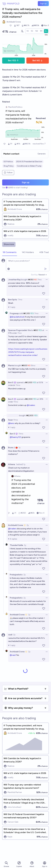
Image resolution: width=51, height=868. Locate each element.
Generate (41, 154)
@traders (31, 405)
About (32, 864)
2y (28, 525)
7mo (40, 280)
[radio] (28, 31)
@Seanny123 (15, 437)
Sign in (45, 864)
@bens (11, 423)
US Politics (8, 162)
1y (20, 448)
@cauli (13, 655)
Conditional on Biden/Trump (29, 166)
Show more (9, 244)
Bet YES (13, 60)
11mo (18, 385)
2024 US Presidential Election (29, 162)
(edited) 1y (21, 464)
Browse (6, 864)
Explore (19, 864)
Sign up (43, 3)
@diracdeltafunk (17, 317)
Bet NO (38, 60)
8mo (33, 366)
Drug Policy (9, 166)
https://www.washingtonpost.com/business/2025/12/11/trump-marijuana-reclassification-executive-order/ (28, 352)
